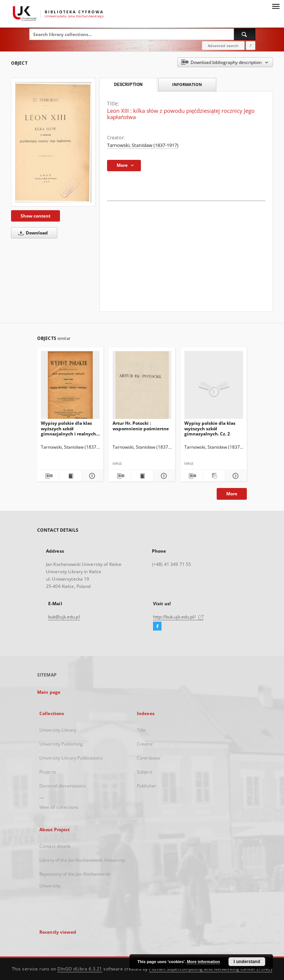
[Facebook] (157, 627)
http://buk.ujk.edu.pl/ (178, 617)
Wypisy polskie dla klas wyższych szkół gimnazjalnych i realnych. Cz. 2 (69, 428)
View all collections (59, 807)
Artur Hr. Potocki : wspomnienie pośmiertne (141, 426)
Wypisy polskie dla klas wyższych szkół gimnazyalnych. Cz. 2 (210, 428)
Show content (35, 216)
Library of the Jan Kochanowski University (82, 860)
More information (203, 962)
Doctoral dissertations (63, 786)
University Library (58, 730)
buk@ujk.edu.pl (64, 617)
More (232, 494)
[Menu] (276, 6)
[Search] (245, 34)
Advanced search (223, 46)
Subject (145, 772)
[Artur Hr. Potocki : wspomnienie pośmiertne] (142, 387)
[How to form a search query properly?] (251, 46)
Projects (48, 772)
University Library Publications (71, 758)
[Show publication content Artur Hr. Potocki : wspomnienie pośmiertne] (142, 476)
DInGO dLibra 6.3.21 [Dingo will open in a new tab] (80, 969)
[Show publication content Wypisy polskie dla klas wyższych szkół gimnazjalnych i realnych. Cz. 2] (70, 476)
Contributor (149, 758)
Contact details (55, 846)
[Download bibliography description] (48, 476)
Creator (145, 744)
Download (32, 233)
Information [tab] (187, 84)
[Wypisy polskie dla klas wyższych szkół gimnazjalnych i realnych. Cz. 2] (70, 387)
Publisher (147, 786)
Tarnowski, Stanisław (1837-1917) (143, 145)
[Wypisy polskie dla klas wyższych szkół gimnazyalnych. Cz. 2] (214, 387)
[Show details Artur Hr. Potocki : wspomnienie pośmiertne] (163, 476)
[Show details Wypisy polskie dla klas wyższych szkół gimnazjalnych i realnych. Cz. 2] (91, 476)
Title (141, 730)
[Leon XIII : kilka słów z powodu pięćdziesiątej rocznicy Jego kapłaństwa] (53, 142)
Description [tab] (128, 85)
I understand (247, 962)
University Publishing (61, 744)
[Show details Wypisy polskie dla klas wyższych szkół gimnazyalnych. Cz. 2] (235, 476)
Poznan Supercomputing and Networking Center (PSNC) (211, 969)
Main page (49, 692)
